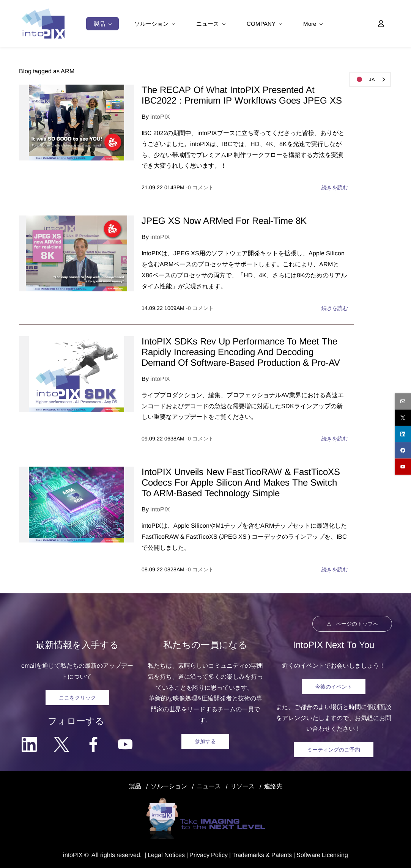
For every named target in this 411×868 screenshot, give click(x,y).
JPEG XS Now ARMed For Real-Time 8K (224, 220)
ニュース (209, 785)
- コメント (200, 187)
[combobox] (370, 79)
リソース (243, 785)
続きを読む (335, 187)
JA (364, 79)
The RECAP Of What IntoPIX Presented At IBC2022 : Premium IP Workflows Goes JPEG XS (242, 94)
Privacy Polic (207, 854)
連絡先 (273, 785)
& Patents (278, 854)
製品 (135, 785)
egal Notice (166, 854)
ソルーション (169, 785)
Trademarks (248, 854)
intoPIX (160, 116)
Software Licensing (322, 854)
